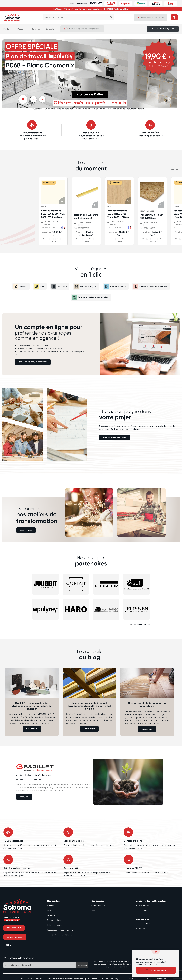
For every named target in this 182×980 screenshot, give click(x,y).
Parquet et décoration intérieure (153, 286)
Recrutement (141, 928)
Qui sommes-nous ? (144, 905)
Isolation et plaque (115, 286)
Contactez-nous (14, 928)
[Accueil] (12, 17)
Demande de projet (15, 937)
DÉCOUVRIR (24, 797)
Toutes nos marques (142, 625)
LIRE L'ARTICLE (32, 729)
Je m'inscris (79, 965)
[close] (177, 953)
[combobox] (78, 17)
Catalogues (96, 910)
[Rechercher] (111, 17)
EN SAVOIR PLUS (26, 530)
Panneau (17, 286)
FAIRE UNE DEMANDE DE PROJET (115, 437)
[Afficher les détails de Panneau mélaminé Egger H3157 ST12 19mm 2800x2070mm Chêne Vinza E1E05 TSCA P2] (119, 192)
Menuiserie (57, 286)
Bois (36, 286)
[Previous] (33, 99)
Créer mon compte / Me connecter (34, 362)
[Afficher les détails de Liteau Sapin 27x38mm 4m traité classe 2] (86, 194)
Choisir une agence (156, 970)
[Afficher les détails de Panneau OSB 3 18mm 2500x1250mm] (152, 194)
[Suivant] (42, 99)
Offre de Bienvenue (143, 910)
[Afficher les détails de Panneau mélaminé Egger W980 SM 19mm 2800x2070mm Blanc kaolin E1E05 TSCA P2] (53, 192)
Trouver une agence (144, 923)
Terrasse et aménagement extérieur (90, 297)
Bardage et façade (84, 286)
